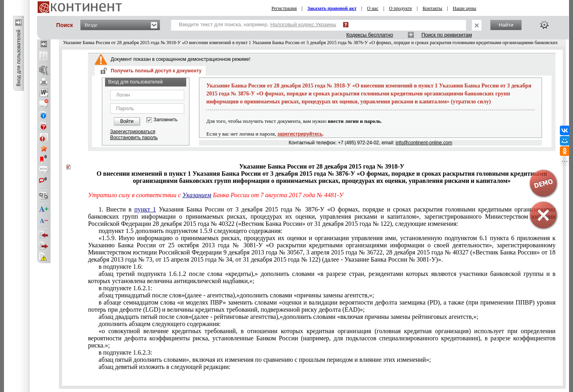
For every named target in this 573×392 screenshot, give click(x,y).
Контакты (433, 8)
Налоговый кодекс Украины (303, 24)
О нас (373, 8)
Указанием (197, 195)
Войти (127, 121)
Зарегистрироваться (133, 132)
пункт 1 (145, 209)
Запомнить (166, 120)
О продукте (400, 8)
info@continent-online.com (424, 143)
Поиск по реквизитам (447, 35)
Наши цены (465, 8)
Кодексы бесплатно (370, 35)
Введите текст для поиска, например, (258, 24)
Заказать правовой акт (332, 8)
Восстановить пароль (134, 138)
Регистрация (284, 8)
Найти (506, 25)
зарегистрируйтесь (300, 134)
